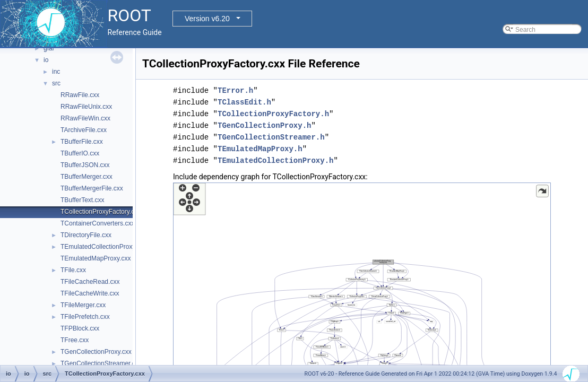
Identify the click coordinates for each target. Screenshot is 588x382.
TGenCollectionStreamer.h (271, 137)
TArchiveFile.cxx (84, 130)
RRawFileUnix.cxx (86, 107)
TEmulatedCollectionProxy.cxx (103, 247)
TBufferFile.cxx (82, 142)
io (46, 60)
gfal (49, 48)
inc (56, 72)
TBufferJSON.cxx (85, 165)
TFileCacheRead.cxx (90, 282)
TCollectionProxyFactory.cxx (101, 212)
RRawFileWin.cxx (85, 118)
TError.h (235, 90)
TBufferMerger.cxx (87, 177)
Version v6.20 (207, 19)
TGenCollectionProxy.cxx (96, 352)
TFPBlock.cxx (80, 328)
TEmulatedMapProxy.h (260, 149)
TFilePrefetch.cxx (85, 317)
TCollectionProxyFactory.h (273, 114)
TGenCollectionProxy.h (264, 125)
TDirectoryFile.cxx (86, 235)
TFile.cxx (73, 270)
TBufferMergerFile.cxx (92, 188)
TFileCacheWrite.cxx (90, 293)
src (56, 83)
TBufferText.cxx (82, 200)
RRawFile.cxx (80, 95)
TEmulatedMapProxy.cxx (96, 258)
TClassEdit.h (244, 102)
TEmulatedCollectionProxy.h (275, 160)
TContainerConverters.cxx (97, 223)
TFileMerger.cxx (83, 305)
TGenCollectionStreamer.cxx (101, 363)
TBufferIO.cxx (80, 153)
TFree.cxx (75, 340)
